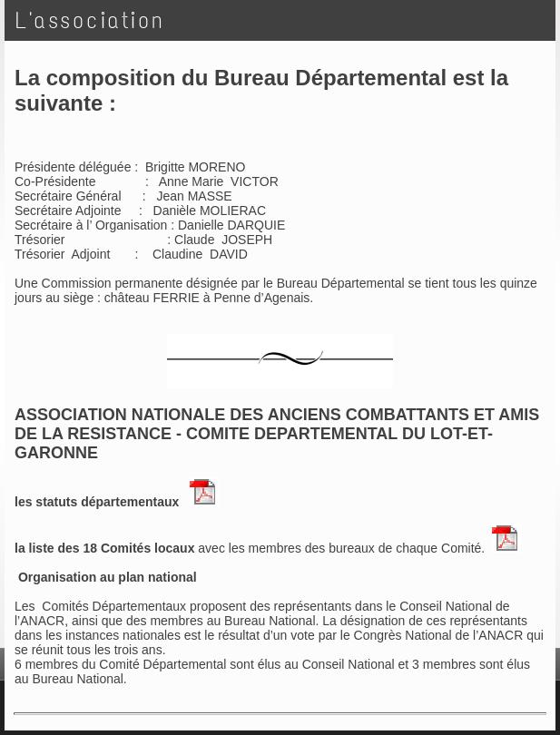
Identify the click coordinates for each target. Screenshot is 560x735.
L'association (90, 20)
